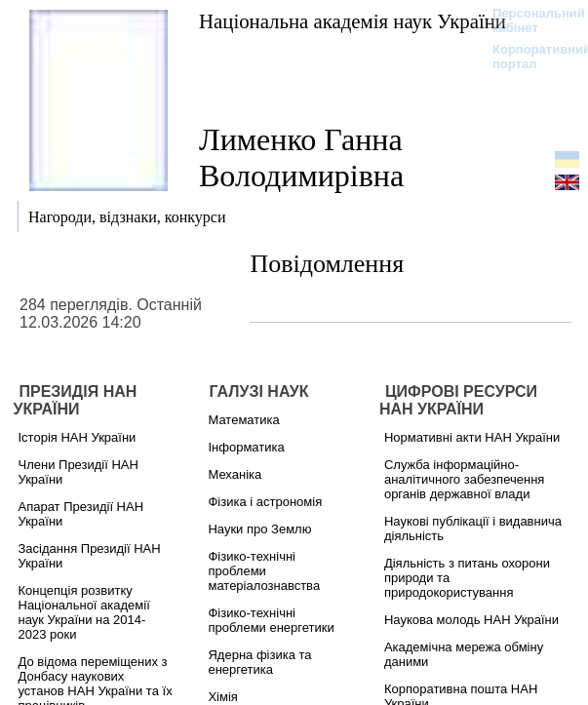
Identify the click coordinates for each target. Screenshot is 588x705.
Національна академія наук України (353, 21)
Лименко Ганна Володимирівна (301, 157)
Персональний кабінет (529, 20)
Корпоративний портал (529, 57)
